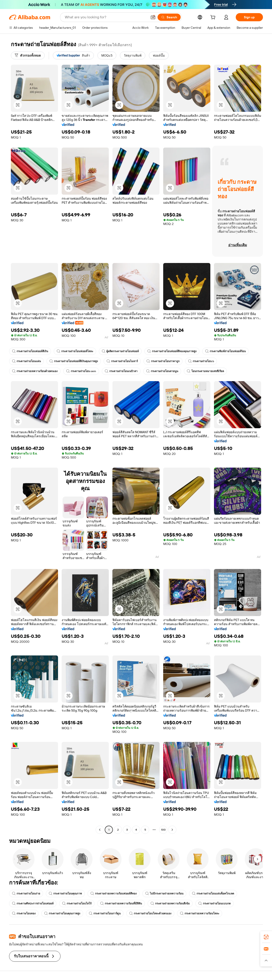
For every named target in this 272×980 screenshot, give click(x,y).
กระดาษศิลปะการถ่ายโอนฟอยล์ (33, 904)
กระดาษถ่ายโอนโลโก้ (77, 904)
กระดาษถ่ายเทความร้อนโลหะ (200, 913)
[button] (153, 17)
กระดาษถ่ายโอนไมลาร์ (122, 361)
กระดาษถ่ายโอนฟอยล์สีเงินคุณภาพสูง (74, 361)
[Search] (169, 17)
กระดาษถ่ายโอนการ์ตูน (105, 913)
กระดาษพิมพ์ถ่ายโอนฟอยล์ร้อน (225, 351)
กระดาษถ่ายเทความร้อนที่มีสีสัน (121, 904)
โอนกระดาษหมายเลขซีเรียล (205, 371)
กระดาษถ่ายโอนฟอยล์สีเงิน (30, 351)
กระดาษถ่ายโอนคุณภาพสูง (62, 913)
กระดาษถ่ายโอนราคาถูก (163, 361)
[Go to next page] (172, 830)
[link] (266, 937)
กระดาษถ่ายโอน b (201, 361)
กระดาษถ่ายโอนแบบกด (215, 904)
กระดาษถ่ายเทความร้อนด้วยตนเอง (35, 371)
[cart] (214, 18)
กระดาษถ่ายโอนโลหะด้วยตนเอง (150, 913)
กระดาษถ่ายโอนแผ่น (26, 361)
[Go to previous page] (100, 830)
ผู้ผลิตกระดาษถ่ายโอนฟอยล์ (120, 351)
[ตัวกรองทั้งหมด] (28, 55)
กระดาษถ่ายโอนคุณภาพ (65, 894)
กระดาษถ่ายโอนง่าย (26, 894)
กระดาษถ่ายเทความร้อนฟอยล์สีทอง (114, 894)
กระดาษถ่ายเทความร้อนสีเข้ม (170, 904)
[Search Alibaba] (106, 17)
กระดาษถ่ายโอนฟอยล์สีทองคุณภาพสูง (172, 351)
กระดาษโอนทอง (24, 913)
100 (163, 830)
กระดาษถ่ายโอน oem (81, 371)
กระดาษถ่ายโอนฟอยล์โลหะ (75, 351)
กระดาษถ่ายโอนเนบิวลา (121, 371)
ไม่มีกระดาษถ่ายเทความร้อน (164, 894)
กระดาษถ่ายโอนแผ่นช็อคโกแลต (213, 894)
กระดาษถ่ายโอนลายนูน (162, 371)
